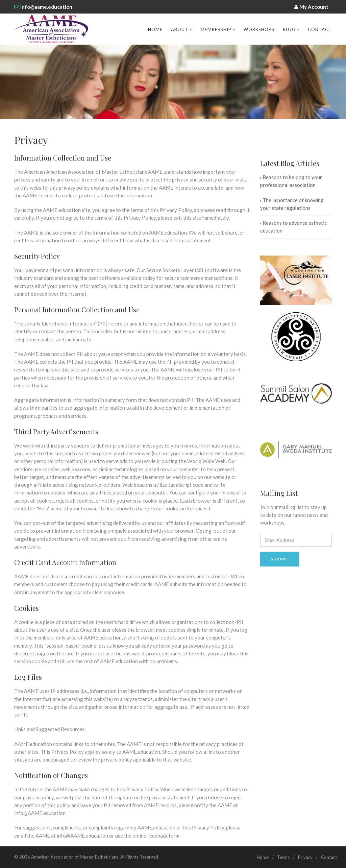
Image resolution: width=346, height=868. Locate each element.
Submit (280, 559)
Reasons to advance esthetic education (293, 227)
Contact (320, 29)
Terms (283, 857)
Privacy (305, 857)
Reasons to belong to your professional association (291, 181)
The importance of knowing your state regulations (292, 204)
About (181, 29)
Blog (291, 29)
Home (155, 29)
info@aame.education (46, 7)
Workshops (259, 29)
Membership (218, 29)
